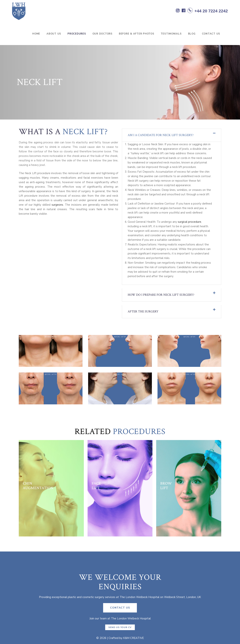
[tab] (172, 135)
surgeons (57, 205)
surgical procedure (189, 222)
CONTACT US (120, 608)
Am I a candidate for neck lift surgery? (161, 135)
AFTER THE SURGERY (143, 311)
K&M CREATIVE (133, 638)
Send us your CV (120, 627)
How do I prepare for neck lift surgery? (161, 295)
